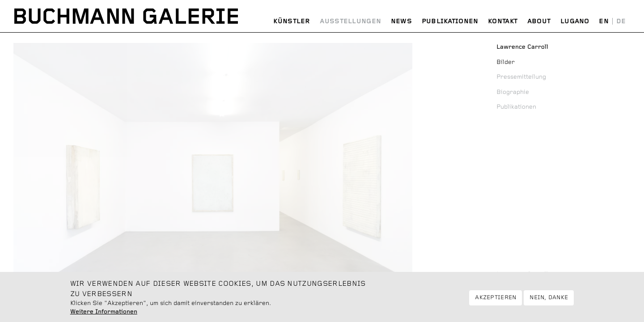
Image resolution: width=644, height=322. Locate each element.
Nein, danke (549, 301)
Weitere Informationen (104, 315)
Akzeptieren (496, 301)
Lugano (575, 21)
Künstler (292, 21)
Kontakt (503, 21)
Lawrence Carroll (522, 274)
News (401, 21)
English (604, 22)
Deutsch (621, 22)
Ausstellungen (350, 21)
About (539, 21)
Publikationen (450, 21)
